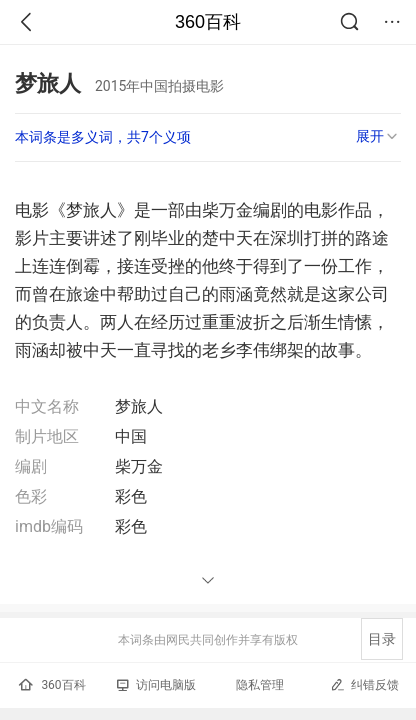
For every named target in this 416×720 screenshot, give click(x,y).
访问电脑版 (156, 685)
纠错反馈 (364, 684)
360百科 (208, 22)
